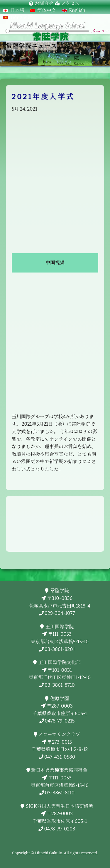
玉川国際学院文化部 (58, 663)
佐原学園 (58, 699)
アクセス (70, 3)
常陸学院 (58, 591)
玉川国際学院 (58, 627)
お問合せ (44, 3)
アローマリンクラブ (58, 734)
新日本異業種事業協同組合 (58, 770)
